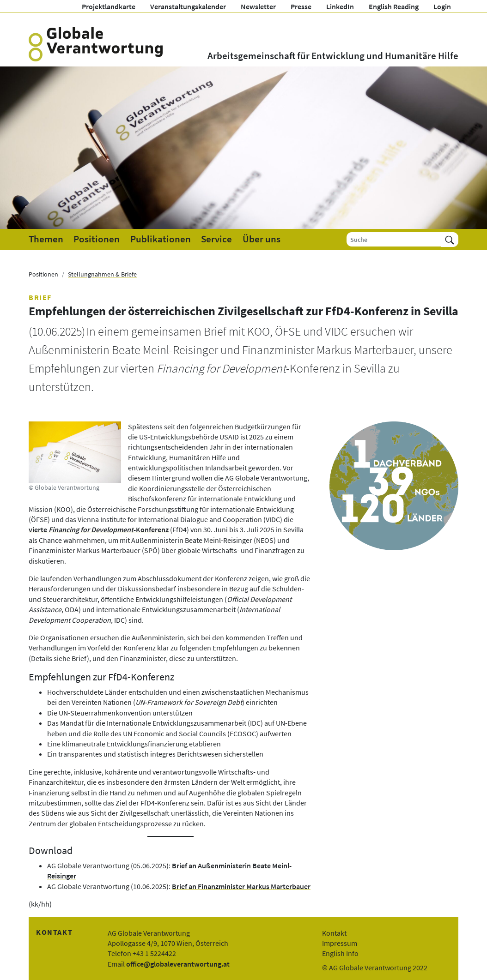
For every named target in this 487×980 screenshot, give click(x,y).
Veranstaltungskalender (188, 6)
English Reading (394, 6)
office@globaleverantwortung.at (178, 964)
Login (442, 6)
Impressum (340, 943)
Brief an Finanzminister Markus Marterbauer (241, 886)
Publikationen (161, 239)
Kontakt (334, 933)
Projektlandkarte (109, 6)
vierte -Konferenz (99, 529)
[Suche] (394, 239)
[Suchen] (450, 239)
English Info (340, 953)
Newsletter (258, 6)
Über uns (262, 239)
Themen (46, 239)
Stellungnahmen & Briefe (102, 274)
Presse (301, 6)
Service (216, 239)
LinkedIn (340, 6)
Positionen (97, 239)
